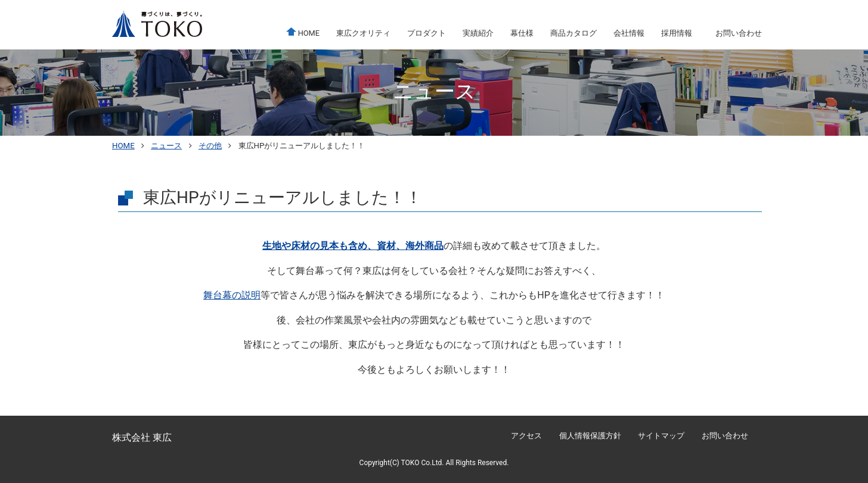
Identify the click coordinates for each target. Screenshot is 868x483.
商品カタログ (573, 33)
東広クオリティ (363, 33)
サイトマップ (661, 436)
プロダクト (427, 33)
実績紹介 (478, 33)
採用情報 (677, 33)
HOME (303, 32)
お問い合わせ (739, 33)
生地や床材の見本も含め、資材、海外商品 (353, 246)
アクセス (526, 436)
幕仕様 (522, 33)
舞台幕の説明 (232, 295)
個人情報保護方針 (590, 436)
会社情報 (629, 33)
